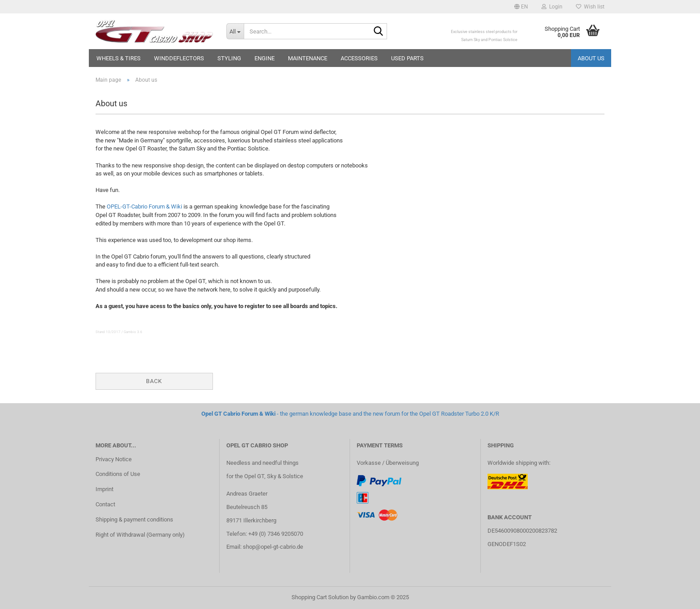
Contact (105, 504)
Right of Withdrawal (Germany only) (140, 535)
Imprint (104, 489)
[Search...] (235, 31)
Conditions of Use (118, 474)
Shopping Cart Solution (320, 597)
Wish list (590, 7)
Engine (265, 58)
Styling (229, 58)
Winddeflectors (179, 58)
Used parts (407, 58)
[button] (521, 7)
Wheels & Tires (119, 58)
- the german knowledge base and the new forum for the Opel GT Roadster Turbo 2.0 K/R (350, 414)
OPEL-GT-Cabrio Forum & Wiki (144, 206)
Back (154, 381)
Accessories (359, 58)
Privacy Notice (114, 459)
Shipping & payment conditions (134, 519)
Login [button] (552, 7)
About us (591, 58)
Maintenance (308, 58)
